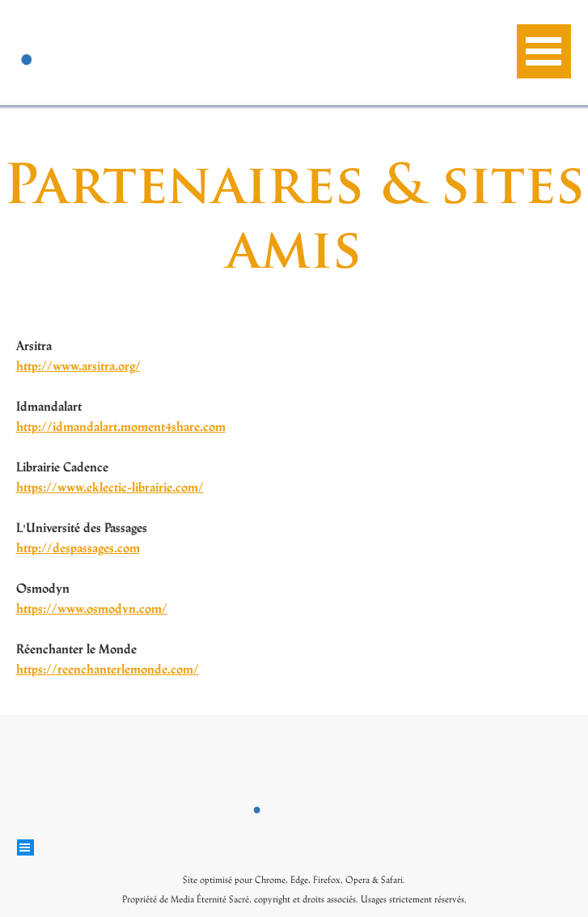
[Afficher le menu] (544, 51)
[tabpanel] (149, 517)
